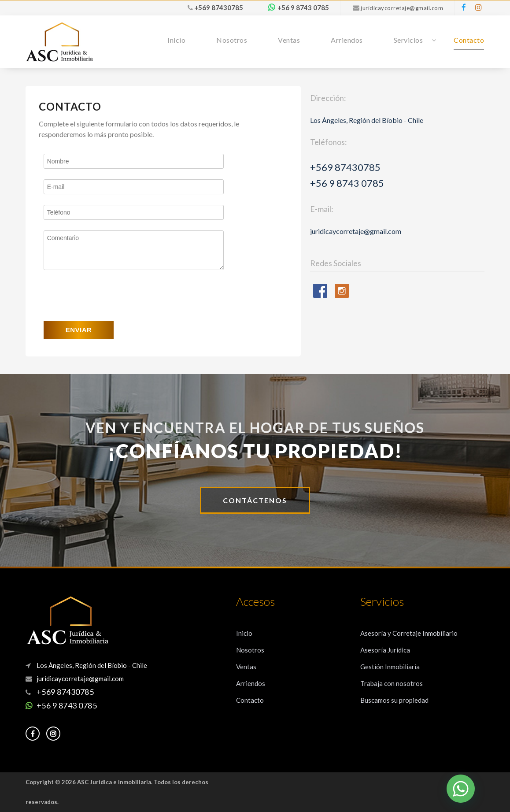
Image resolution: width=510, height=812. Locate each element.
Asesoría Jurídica (385, 650)
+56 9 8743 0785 (303, 7)
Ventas (289, 40)
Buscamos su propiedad (394, 700)
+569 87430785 (219, 7)
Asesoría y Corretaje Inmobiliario (409, 633)
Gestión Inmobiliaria (390, 667)
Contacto (469, 40)
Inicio (176, 40)
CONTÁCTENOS (255, 500)
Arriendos (347, 40)
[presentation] (111, 296)
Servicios (408, 40)
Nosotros (232, 40)
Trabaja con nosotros (392, 683)
